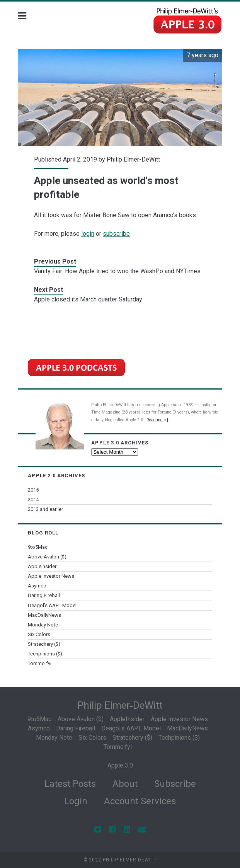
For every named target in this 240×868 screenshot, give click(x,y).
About (125, 784)
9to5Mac (38, 547)
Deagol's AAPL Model (52, 605)
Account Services (140, 801)
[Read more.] (157, 420)
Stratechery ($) (44, 644)
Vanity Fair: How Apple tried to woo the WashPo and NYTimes (117, 271)
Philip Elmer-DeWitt (133, 159)
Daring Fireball (44, 595)
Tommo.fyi (40, 663)
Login (76, 801)
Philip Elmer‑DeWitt (120, 705)
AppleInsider (42, 566)
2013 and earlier (45, 509)
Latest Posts (70, 784)
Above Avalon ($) (47, 557)
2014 (33, 500)
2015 (33, 490)
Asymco (37, 586)
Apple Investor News (51, 576)
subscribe (116, 234)
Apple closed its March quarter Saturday (88, 299)
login (88, 234)
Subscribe (175, 784)
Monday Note (43, 625)
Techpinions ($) (45, 654)
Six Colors (39, 634)
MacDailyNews (44, 615)
